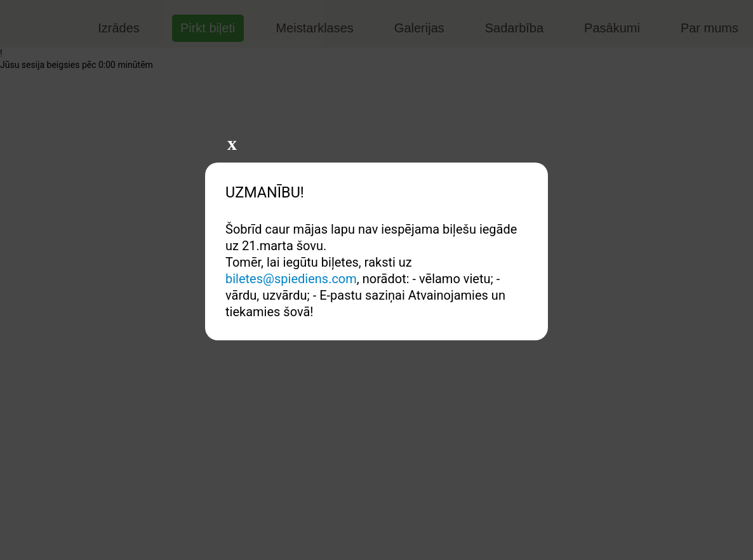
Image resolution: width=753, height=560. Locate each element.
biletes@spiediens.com (291, 279)
